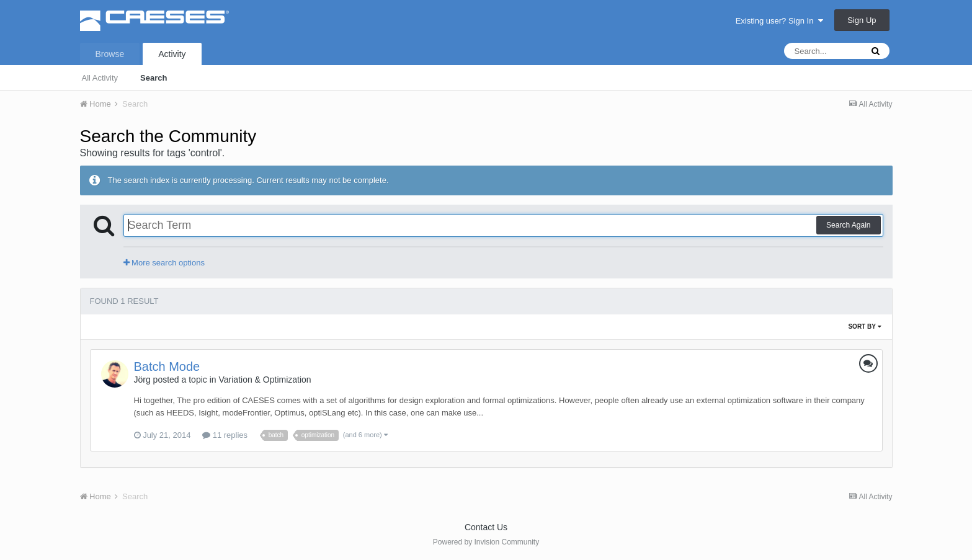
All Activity (100, 78)
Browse (110, 54)
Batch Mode (167, 367)
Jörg (142, 380)
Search (154, 78)
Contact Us (486, 527)
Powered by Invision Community (486, 542)
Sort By (864, 327)
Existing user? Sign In (779, 21)
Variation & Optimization (265, 380)
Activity (172, 54)
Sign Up (862, 20)
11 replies (225, 435)
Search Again (848, 225)
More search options (164, 263)
